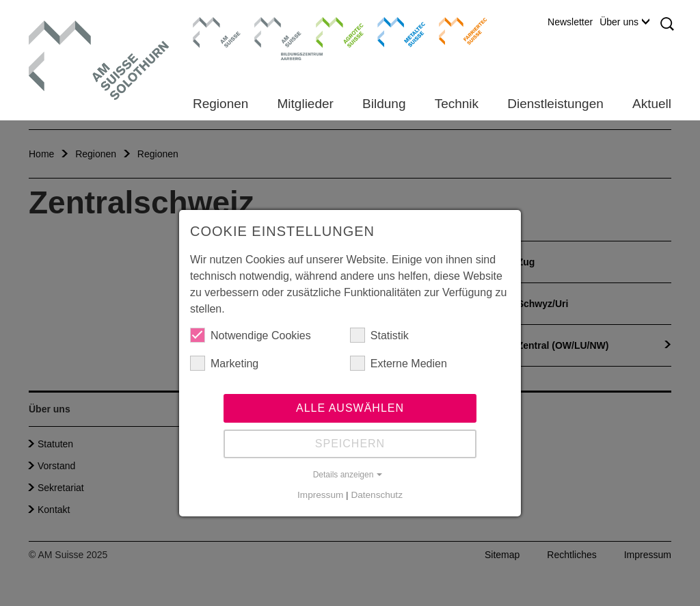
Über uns (624, 22)
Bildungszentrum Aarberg (278, 31)
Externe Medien (399, 363)
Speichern (350, 444)
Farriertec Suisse (456, 31)
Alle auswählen (350, 408)
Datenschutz (377, 495)
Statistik (379, 335)
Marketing (224, 363)
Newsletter (570, 22)
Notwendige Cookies (251, 335)
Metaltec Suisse (393, 31)
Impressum (320, 495)
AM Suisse (212, 24)
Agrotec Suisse (330, 31)
